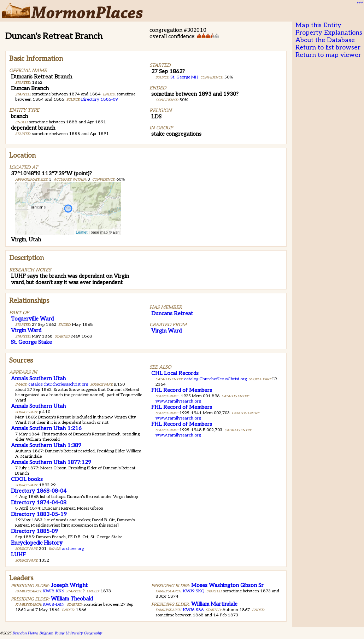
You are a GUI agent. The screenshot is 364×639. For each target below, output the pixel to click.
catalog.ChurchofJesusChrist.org (215, 379)
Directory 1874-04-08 (39, 503)
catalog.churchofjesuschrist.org (58, 384)
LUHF (18, 555)
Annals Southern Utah (38, 379)
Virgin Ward (26, 330)
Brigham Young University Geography (71, 633)
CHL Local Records (175, 373)
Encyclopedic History (37, 543)
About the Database (325, 40)
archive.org (73, 549)
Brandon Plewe (25, 633)
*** (359, 4)
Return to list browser (328, 48)
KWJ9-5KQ (194, 591)
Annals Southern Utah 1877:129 (51, 462)
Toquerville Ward (32, 319)
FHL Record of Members (182, 390)
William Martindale (214, 604)
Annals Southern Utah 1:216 (46, 428)
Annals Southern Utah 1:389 (46, 445)
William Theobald (72, 599)
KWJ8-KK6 (53, 591)
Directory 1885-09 (99, 99)
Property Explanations (329, 33)
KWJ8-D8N (54, 605)
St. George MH (184, 77)
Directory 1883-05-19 (39, 514)
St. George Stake (31, 342)
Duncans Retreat (172, 313)
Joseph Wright (69, 585)
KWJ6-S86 (193, 610)
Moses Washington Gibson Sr (227, 585)
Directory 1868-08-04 (39, 491)
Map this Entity (318, 25)
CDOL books (27, 479)
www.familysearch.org (178, 401)
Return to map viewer (328, 55)
